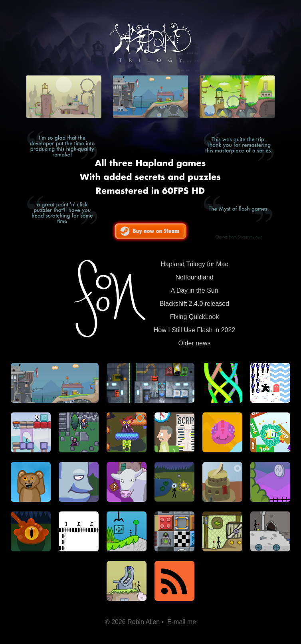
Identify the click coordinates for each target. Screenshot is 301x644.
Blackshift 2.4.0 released (194, 304)
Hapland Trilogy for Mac (195, 264)
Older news (195, 343)
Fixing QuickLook (195, 317)
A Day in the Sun (194, 290)
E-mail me (182, 622)
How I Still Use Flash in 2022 (195, 330)
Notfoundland (194, 277)
